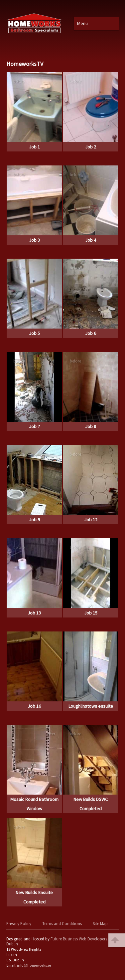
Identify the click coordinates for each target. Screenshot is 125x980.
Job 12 (91, 520)
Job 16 (34, 706)
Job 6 (91, 333)
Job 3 (34, 240)
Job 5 (34, 333)
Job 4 (91, 240)
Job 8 (91, 426)
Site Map (100, 923)
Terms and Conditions (62, 923)
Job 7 (34, 426)
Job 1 (34, 147)
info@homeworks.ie (34, 965)
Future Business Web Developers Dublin (57, 941)
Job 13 (34, 613)
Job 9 (34, 520)
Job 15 (91, 613)
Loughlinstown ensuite (91, 706)
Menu (82, 23)
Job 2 (91, 147)
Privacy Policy (19, 923)
